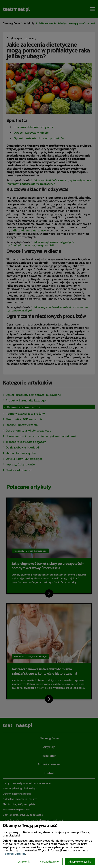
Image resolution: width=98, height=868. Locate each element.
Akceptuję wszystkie (80, 862)
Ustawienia (24, 862)
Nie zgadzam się (49, 862)
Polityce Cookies (14, 854)
